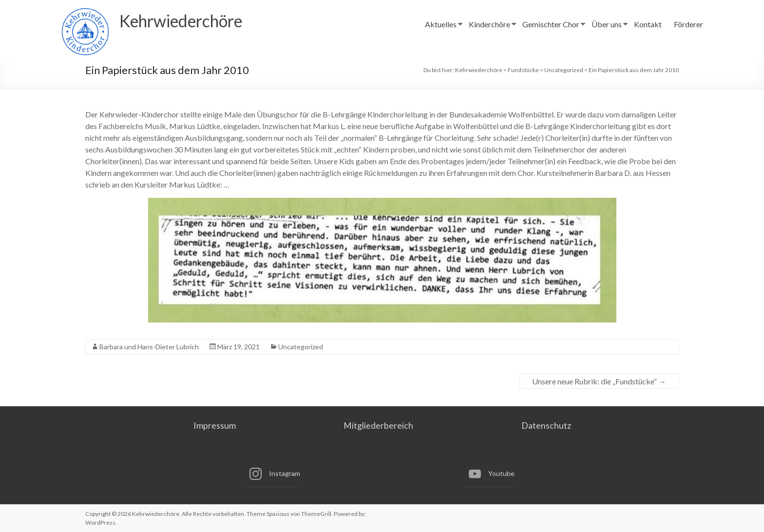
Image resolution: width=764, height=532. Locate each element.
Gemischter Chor (551, 24)
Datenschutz (549, 425)
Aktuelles (441, 24)
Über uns (607, 24)
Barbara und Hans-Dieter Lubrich (149, 347)
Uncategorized (301, 347)
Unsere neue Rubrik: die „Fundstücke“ (599, 381)
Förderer (688, 24)
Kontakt (648, 24)
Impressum (211, 425)
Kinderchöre (489, 24)
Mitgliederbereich (378, 425)
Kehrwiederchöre (188, 21)
